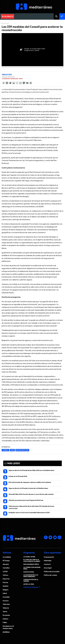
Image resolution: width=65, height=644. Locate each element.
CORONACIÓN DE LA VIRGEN (31, 580)
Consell (5, 450)
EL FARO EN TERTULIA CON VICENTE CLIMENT (32, 560)
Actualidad (7, 557)
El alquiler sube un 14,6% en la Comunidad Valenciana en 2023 (26, 514)
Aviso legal (48, 568)
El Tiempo (6, 561)
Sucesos (6, 601)
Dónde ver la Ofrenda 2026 (15, 477)
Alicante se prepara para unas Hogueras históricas (23, 501)
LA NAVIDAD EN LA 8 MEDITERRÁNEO (31, 576)
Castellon (6, 568)
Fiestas (5, 582)
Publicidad (48, 561)
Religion (6, 590)
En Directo (8, 16)
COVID (5, 571)
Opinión (5, 586)
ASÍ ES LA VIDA (29, 584)
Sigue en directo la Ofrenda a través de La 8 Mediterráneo (26, 489)
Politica (5, 23)
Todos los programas (32, 587)
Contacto (47, 564)
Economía (6, 615)
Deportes (6, 579)
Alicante (6, 564)
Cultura (5, 575)
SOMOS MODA (29, 572)
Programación (49, 557)
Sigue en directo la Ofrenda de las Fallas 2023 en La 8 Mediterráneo (29, 471)
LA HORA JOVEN (29, 557)
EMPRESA (6, 632)
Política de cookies (50, 575)
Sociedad (6, 597)
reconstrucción (22, 450)
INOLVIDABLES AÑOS (31, 564)
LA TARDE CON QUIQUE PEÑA (32, 568)
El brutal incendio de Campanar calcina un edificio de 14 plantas (27, 483)
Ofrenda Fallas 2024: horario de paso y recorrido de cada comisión (28, 495)
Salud (5, 593)
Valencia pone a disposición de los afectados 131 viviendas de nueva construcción (29, 507)
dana (12, 450)
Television (6, 604)
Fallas (5, 622)
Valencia (6, 608)
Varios (5, 611)
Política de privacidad (52, 571)
